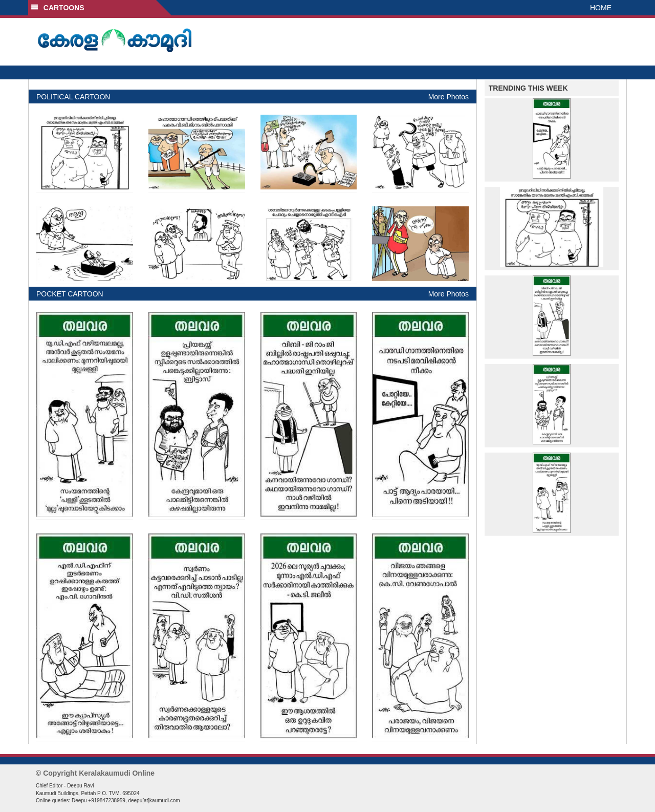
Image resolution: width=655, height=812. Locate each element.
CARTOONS (58, 8)
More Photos (449, 97)
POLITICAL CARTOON (73, 97)
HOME (601, 8)
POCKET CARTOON (70, 294)
